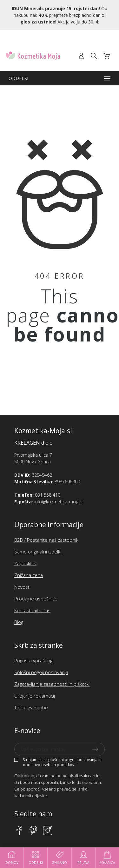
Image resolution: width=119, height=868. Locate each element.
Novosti (22, 587)
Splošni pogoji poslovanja (41, 672)
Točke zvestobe (31, 707)
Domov (12, 858)
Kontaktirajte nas (32, 610)
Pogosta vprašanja (34, 660)
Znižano (60, 858)
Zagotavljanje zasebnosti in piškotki (52, 684)
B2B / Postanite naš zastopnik (46, 540)
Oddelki (36, 858)
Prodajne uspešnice (36, 599)
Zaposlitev (25, 563)
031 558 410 (48, 495)
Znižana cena (29, 575)
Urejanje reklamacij (35, 696)
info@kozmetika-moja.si (59, 502)
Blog (19, 622)
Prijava (83, 858)
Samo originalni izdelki (38, 552)
